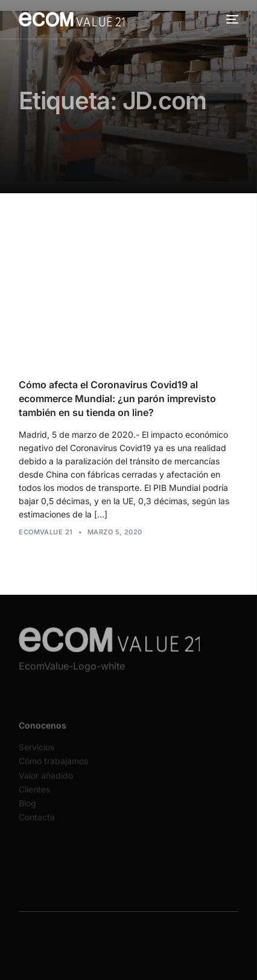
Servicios (36, 752)
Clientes (34, 794)
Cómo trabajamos (53, 767)
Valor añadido (46, 780)
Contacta (37, 822)
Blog (27, 808)
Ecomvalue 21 (46, 532)
